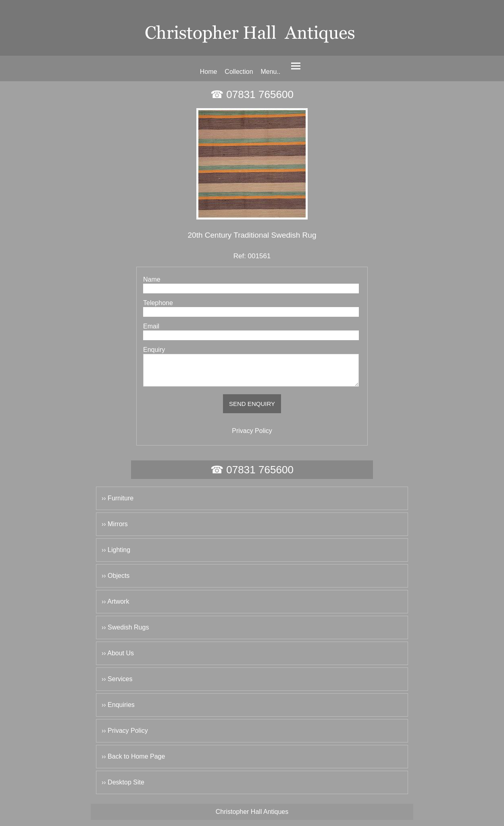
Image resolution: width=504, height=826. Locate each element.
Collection (239, 72)
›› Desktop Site (123, 788)
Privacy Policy (252, 437)
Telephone (158, 303)
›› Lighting (116, 556)
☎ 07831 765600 (252, 94)
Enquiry (154, 350)
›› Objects (116, 582)
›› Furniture (118, 504)
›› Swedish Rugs (125, 633)
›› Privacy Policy (125, 737)
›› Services (117, 685)
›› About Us (118, 659)
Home (209, 72)
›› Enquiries (118, 711)
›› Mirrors (115, 530)
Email (151, 326)
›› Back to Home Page (133, 762)
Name (152, 279)
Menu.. (270, 72)
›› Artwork (115, 607)
